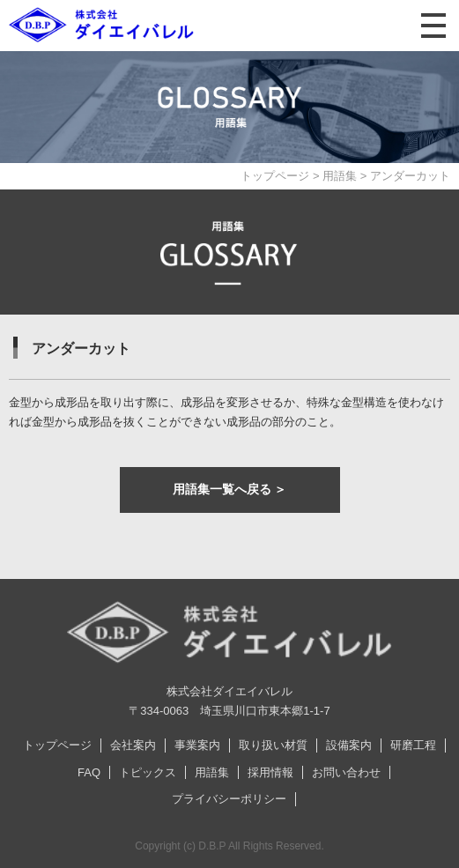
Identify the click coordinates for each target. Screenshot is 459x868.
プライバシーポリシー (229, 799)
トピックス (148, 772)
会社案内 (133, 745)
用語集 (340, 176)
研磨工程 (413, 745)
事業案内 (197, 745)
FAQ (89, 772)
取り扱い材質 (273, 745)
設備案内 (349, 745)
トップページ (275, 176)
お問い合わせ (346, 772)
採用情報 (270, 772)
